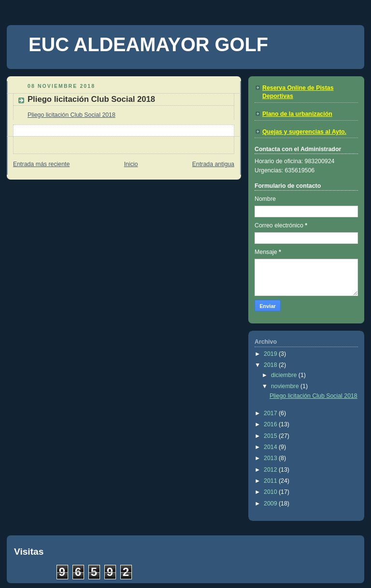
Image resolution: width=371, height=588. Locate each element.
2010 (271, 492)
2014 (271, 447)
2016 (271, 424)
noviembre (286, 386)
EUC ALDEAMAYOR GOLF (148, 44)
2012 (271, 470)
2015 (271, 436)
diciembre (285, 375)
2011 (271, 481)
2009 (271, 504)
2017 (271, 413)
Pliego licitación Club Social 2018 (71, 115)
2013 (271, 458)
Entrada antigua (213, 164)
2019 (271, 354)
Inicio (131, 164)
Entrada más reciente (41, 164)
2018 (271, 365)
